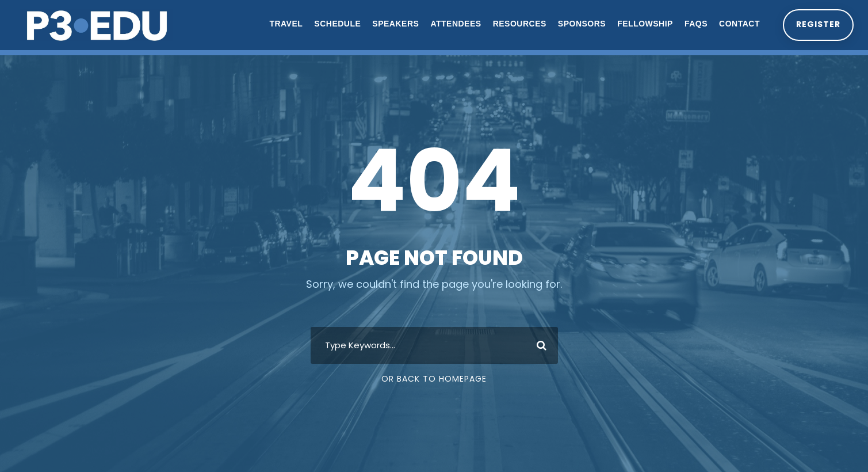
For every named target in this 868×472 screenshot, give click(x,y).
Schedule (336, 24)
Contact (738, 24)
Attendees (454, 24)
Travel (285, 24)
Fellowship (644, 24)
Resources (518, 24)
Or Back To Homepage (434, 379)
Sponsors (580, 24)
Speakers (394, 24)
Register (817, 24)
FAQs (694, 24)
